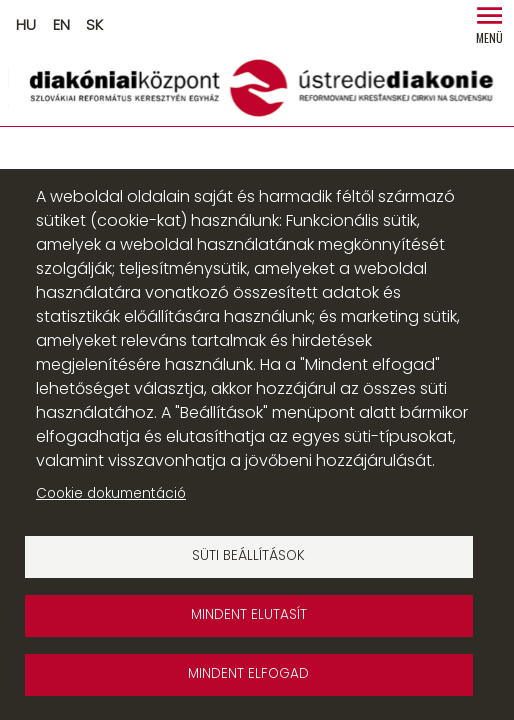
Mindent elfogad (248, 673)
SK (94, 24)
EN (61, 24)
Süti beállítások (248, 555)
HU (26, 24)
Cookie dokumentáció (111, 493)
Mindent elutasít (249, 614)
